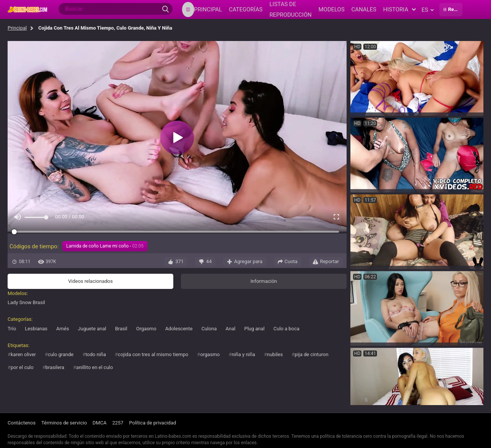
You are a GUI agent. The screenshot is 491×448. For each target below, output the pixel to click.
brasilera (55, 367)
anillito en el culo (94, 367)
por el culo (22, 367)
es (427, 10)
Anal (231, 329)
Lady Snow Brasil (26, 302)
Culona (209, 329)
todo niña (96, 354)
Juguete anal (92, 329)
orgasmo (210, 354)
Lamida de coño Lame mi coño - (105, 246)
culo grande (61, 354)
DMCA (100, 423)
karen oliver (23, 354)
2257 (118, 423)
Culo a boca (287, 329)
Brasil (121, 329)
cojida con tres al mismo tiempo (153, 354)
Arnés (63, 329)
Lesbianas (36, 329)
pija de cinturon (311, 354)
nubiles (275, 354)
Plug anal (255, 329)
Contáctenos (22, 423)
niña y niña (243, 354)
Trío (12, 329)
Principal (17, 28)
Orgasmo (146, 329)
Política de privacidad (153, 423)
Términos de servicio (64, 423)
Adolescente (179, 329)
